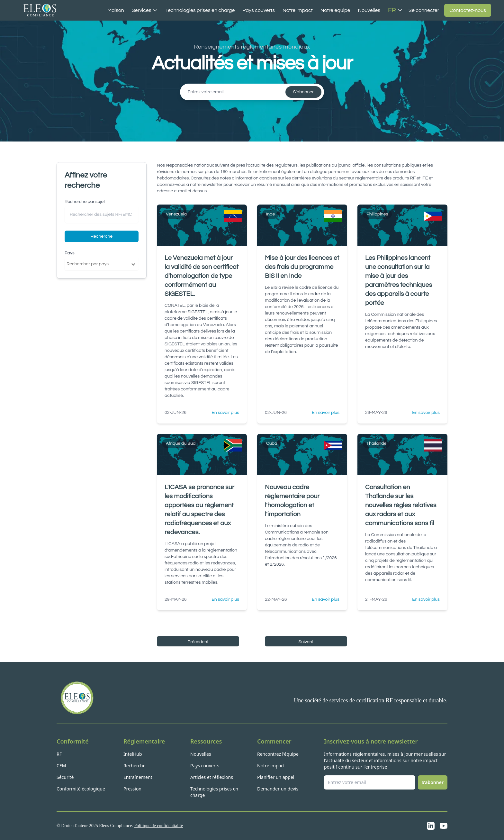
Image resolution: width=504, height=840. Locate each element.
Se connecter (424, 10)
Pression (132, 789)
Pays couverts (258, 10)
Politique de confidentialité (158, 826)
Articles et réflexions (212, 777)
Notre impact (298, 10)
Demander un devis (278, 789)
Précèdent (198, 642)
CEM (61, 766)
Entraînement (138, 777)
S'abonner (303, 92)
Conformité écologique (81, 789)
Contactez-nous (468, 10)
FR (395, 10)
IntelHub (133, 754)
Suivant (306, 642)
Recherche (102, 236)
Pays (70, 253)
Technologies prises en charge (200, 10)
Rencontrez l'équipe (278, 754)
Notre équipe (335, 10)
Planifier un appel (276, 777)
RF (59, 754)
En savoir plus (225, 413)
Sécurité (65, 777)
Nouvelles (369, 10)
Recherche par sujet (85, 202)
